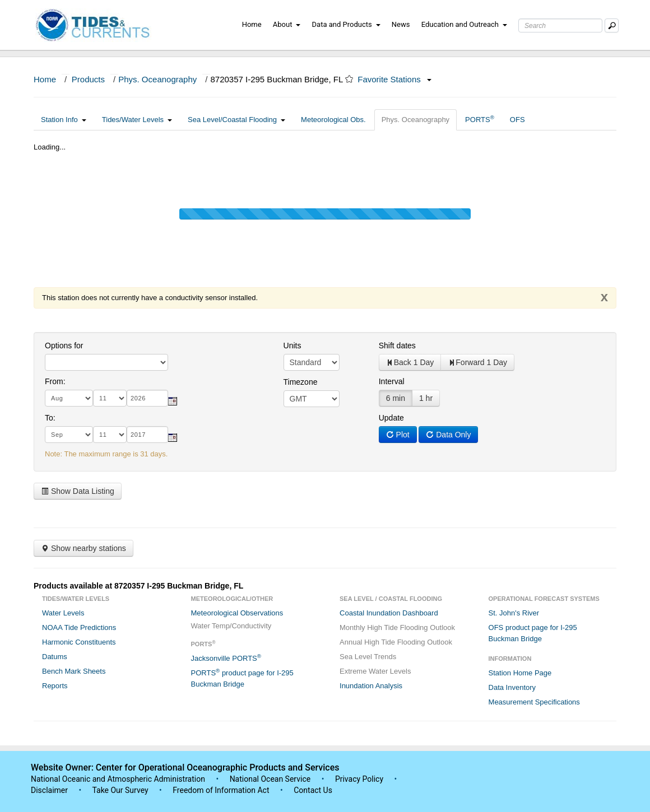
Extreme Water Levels (375, 671)
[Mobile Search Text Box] (612, 25)
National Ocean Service (270, 779)
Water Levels (63, 613)
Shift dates (397, 346)
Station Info (64, 120)
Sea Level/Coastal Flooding (236, 120)
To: (50, 418)
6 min (396, 398)
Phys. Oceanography (157, 79)
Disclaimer (49, 790)
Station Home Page (520, 673)
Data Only (448, 435)
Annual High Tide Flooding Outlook (396, 642)
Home (252, 24)
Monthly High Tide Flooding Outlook (397, 627)
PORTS (480, 119)
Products (88, 79)
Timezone (301, 382)
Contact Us (313, 790)
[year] (147, 398)
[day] (110, 398)
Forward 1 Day (477, 362)
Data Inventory (512, 687)
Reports (55, 686)
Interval (392, 381)
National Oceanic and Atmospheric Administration (118, 779)
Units (292, 346)
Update (391, 418)
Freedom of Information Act (221, 790)
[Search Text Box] (560, 25)
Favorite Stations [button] (394, 79)
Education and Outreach (464, 24)
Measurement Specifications (534, 702)
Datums (55, 657)
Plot (398, 435)
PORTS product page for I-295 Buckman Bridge (242, 678)
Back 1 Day (410, 362)
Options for (64, 346)
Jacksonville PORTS (226, 658)
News (401, 24)
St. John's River (514, 613)
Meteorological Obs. (333, 120)
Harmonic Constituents (79, 642)
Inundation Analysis (371, 686)
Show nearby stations (83, 548)
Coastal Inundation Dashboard (389, 613)
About (287, 24)
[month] (69, 398)
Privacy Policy (359, 779)
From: (55, 381)
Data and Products (346, 24)
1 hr (426, 398)
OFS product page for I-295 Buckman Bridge (533, 633)
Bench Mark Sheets (74, 671)
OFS (517, 120)
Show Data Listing (78, 491)
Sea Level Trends (368, 657)
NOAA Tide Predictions (79, 627)
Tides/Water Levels (137, 120)
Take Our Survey (121, 790)
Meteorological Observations (237, 613)
